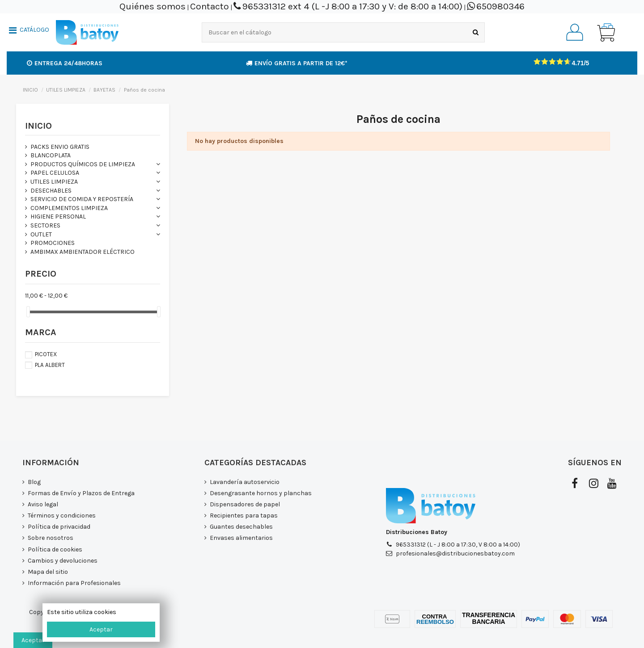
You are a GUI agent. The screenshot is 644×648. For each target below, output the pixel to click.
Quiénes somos (153, 6)
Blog (34, 482)
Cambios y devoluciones (63, 561)
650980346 (500, 6)
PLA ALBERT (50, 365)
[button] (29, 31)
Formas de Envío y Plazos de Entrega (81, 493)
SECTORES (45, 225)
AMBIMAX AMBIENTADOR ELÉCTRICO (83, 252)
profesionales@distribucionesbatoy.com (455, 553)
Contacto (210, 6)
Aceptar (101, 629)
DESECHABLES (51, 191)
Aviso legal (43, 504)
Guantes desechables (241, 527)
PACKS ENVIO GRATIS (60, 147)
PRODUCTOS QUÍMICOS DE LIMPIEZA (83, 164)
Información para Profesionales (74, 583)
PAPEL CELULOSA (55, 173)
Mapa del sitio (48, 572)
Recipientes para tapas (244, 515)
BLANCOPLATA (51, 155)
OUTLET (41, 234)
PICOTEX (46, 354)
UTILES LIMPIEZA (54, 182)
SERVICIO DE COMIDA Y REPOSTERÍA (82, 199)
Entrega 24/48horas (65, 63)
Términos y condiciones (62, 515)
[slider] (28, 312)
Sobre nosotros (51, 538)
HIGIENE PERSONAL (58, 217)
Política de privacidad (59, 527)
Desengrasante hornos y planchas (261, 493)
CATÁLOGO (34, 30)
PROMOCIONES (53, 243)
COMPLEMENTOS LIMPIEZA (69, 208)
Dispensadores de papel (245, 504)
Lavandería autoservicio (245, 482)
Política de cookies (55, 549)
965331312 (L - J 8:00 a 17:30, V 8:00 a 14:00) (458, 545)
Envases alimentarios (241, 538)
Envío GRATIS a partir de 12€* (297, 63)
